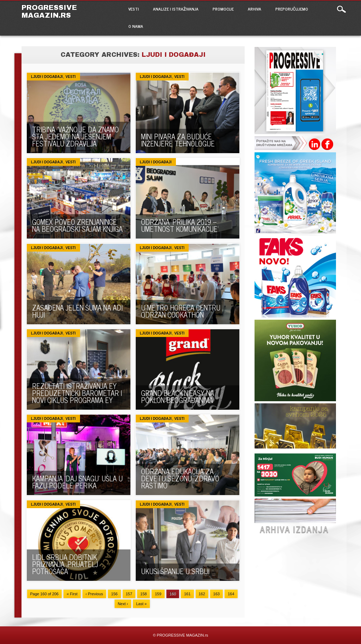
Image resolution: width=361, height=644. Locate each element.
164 (231, 594)
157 (129, 594)
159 (158, 594)
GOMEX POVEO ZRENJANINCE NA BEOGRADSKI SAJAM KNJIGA (77, 225)
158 (143, 594)
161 (187, 594)
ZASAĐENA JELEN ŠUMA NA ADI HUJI (77, 311)
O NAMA (136, 26)
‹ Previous (94, 594)
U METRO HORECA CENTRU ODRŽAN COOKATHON (181, 311)
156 (114, 594)
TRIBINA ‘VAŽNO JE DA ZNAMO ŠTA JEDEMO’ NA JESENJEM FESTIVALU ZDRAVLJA (75, 136)
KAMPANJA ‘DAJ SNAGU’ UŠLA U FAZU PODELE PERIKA (77, 482)
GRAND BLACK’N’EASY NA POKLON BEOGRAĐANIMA (178, 396)
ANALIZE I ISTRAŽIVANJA (176, 9)
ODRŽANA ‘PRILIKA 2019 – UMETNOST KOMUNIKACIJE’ (180, 225)
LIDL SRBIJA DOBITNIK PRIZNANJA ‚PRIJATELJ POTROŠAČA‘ (65, 564)
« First (72, 594)
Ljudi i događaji (47, 77)
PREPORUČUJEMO (292, 9)
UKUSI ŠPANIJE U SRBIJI (175, 571)
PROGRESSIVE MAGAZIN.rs (49, 11)
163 (216, 594)
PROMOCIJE (223, 9)
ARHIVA (255, 9)
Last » (141, 604)
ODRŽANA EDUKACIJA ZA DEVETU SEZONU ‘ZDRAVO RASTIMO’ (180, 478)
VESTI (134, 9)
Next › (123, 604)
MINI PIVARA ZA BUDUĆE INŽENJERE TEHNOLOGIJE (178, 140)
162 (202, 594)
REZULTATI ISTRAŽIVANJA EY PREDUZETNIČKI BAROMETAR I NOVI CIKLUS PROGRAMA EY (77, 393)
